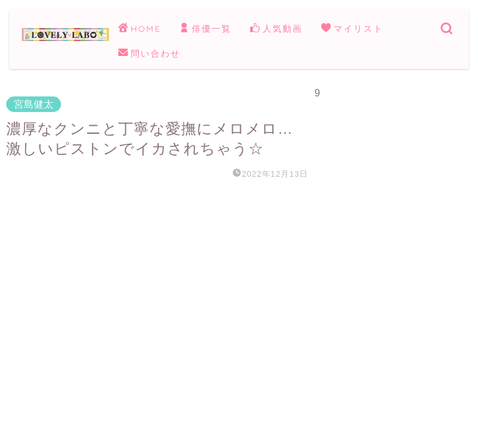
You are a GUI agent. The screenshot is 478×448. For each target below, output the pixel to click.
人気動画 (276, 29)
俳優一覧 (205, 29)
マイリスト (352, 29)
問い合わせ (149, 54)
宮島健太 (34, 104)
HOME (139, 29)
